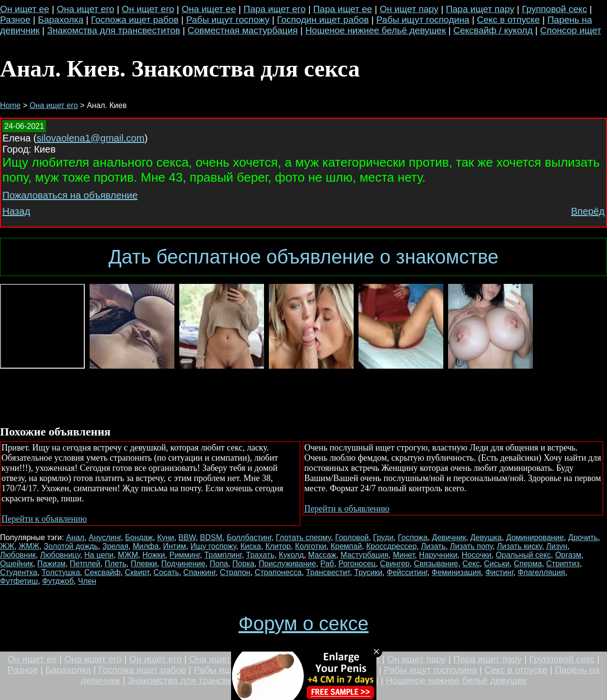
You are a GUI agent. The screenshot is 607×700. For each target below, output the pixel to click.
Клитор (278, 546)
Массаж (322, 555)
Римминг (184, 555)
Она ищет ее (209, 9)
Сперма (528, 564)
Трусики (368, 572)
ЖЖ (7, 546)
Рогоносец (357, 564)
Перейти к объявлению (44, 519)
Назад (16, 211)
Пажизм (51, 564)
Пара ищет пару (480, 9)
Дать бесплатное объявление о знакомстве (303, 257)
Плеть (116, 564)
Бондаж (139, 537)
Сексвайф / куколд (493, 30)
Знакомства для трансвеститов (114, 30)
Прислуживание (287, 564)
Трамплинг (223, 555)
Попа (219, 564)
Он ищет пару (409, 9)
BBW (187, 537)
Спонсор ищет (571, 30)
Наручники (438, 555)
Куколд (291, 555)
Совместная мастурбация (242, 30)
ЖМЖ (29, 546)
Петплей (85, 564)
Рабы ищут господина (423, 20)
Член (87, 581)
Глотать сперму (303, 537)
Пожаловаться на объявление (70, 195)
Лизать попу (471, 546)
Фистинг (499, 572)
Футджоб (58, 581)
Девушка (486, 537)
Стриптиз (563, 564)
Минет (404, 555)
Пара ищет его (275, 9)
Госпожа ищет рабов (135, 20)
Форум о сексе (303, 623)
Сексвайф (102, 572)
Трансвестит (328, 572)
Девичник (449, 537)
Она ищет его (86, 9)
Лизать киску (520, 546)
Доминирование (535, 537)
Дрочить (583, 537)
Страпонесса (278, 572)
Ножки (154, 555)
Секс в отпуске (508, 20)
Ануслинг (105, 537)
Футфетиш (19, 581)
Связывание (436, 564)
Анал (75, 537)
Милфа (146, 546)
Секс (471, 564)
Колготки (311, 546)
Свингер (395, 564)
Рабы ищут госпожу (228, 20)
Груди (383, 537)
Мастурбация (365, 555)
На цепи (99, 555)
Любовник (18, 555)
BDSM (211, 537)
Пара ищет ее (342, 9)
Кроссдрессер (391, 546)
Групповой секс (554, 9)
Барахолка (61, 20)
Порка (244, 564)
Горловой (352, 537)
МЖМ (128, 555)
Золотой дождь (71, 546)
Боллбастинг (249, 537)
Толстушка (61, 572)
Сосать (166, 572)
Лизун (557, 546)
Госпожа (412, 537)
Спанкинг (199, 572)
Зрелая (115, 546)
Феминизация (456, 572)
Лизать (433, 546)
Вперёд (588, 211)
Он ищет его (148, 9)
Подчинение (183, 564)
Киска (251, 546)
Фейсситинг (407, 572)
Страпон (235, 572)
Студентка (19, 572)
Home (10, 105)
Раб (327, 564)
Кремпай (346, 546)
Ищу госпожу (213, 546)
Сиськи (497, 564)
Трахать (260, 555)
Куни (165, 537)
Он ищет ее (25, 9)
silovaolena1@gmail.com (91, 138)
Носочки (476, 555)
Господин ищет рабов (323, 20)
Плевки (144, 564)
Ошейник (16, 564)
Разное (15, 20)
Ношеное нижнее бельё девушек (375, 30)
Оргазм (568, 555)
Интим (175, 546)
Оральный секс (523, 555)
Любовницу (60, 555)
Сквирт (137, 572)
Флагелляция (542, 572)
